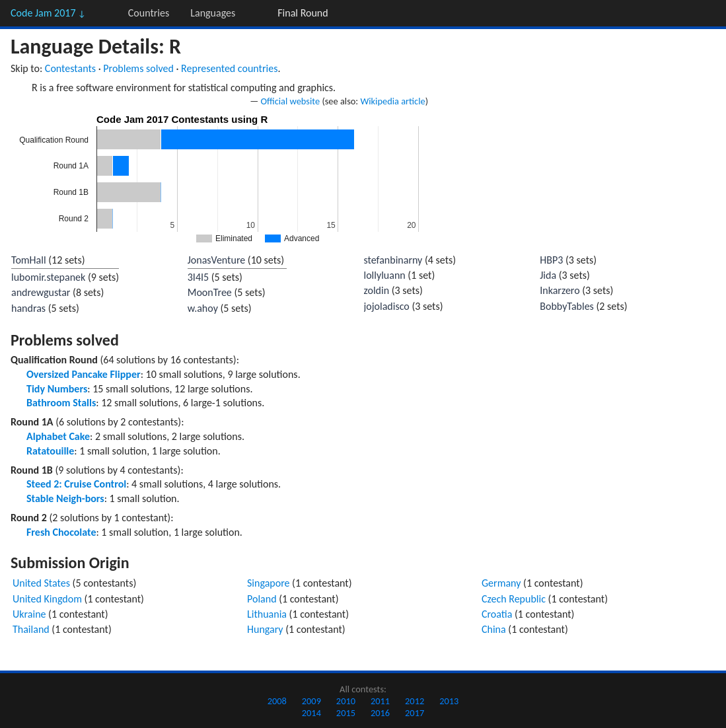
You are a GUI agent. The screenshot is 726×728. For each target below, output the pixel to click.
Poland (262, 599)
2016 (380, 713)
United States (41, 583)
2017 (415, 713)
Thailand (31, 629)
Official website (291, 101)
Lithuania (267, 614)
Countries (149, 13)
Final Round (303, 13)
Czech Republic (514, 599)
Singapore (269, 583)
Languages (213, 13)
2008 (277, 701)
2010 (346, 701)
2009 (311, 701)
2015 (346, 713)
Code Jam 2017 (48, 13)
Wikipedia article (392, 101)
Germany (501, 583)
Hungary (265, 629)
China (494, 629)
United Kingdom (47, 599)
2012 (415, 701)
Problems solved (138, 68)
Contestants (70, 68)
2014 (311, 713)
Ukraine (29, 614)
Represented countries (229, 68)
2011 (380, 701)
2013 (449, 701)
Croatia (497, 614)
